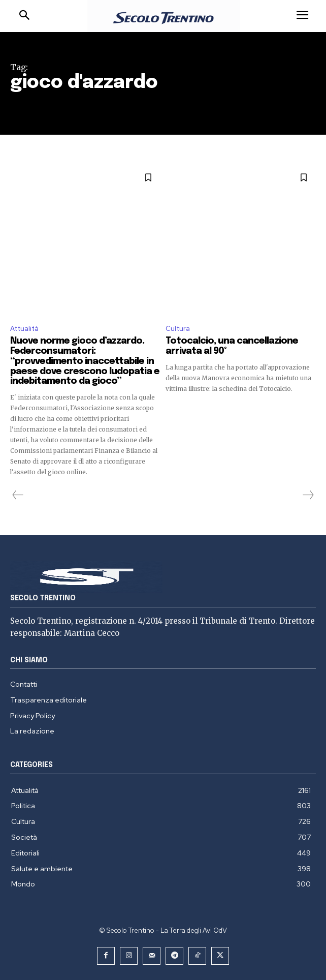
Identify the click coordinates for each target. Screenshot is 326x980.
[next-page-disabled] (308, 495)
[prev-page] (18, 495)
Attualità (24, 329)
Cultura (178, 329)
